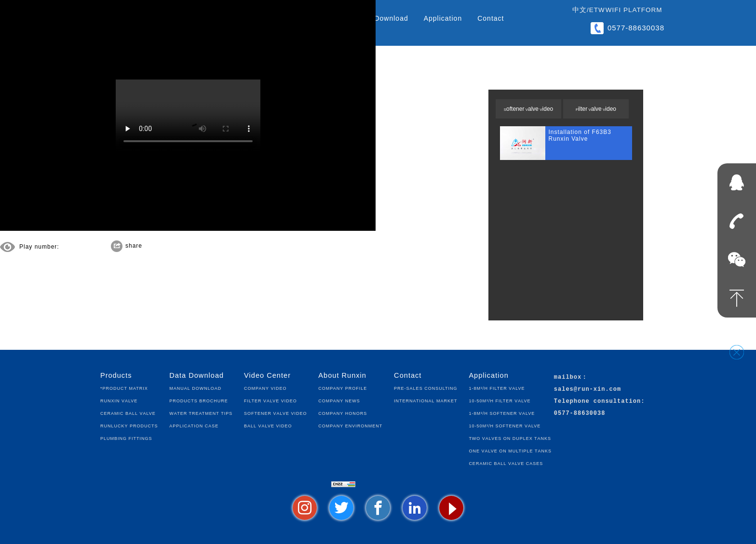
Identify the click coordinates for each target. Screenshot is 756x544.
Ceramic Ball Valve (128, 413)
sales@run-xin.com (587, 390)
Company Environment (350, 425)
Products (116, 375)
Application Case (194, 425)
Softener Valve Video (529, 109)
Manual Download (195, 388)
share (134, 246)
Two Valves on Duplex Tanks (510, 438)
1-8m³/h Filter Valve (497, 388)
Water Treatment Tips (201, 413)
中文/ (581, 10)
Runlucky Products (129, 425)
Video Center (267, 375)
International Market (425, 400)
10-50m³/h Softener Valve (505, 425)
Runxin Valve (119, 400)
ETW (597, 10)
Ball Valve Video (268, 425)
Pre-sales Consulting (425, 388)
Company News (339, 400)
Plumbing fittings (126, 438)
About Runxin (342, 375)
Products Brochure (199, 400)
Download (391, 18)
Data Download (196, 375)
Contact (491, 18)
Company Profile (343, 388)
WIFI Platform (634, 10)
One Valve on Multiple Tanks (510, 450)
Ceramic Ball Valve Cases (506, 463)
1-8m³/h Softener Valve (502, 413)
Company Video (265, 388)
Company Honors (343, 413)
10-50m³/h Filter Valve (499, 400)
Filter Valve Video (596, 109)
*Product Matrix (124, 388)
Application (443, 18)
